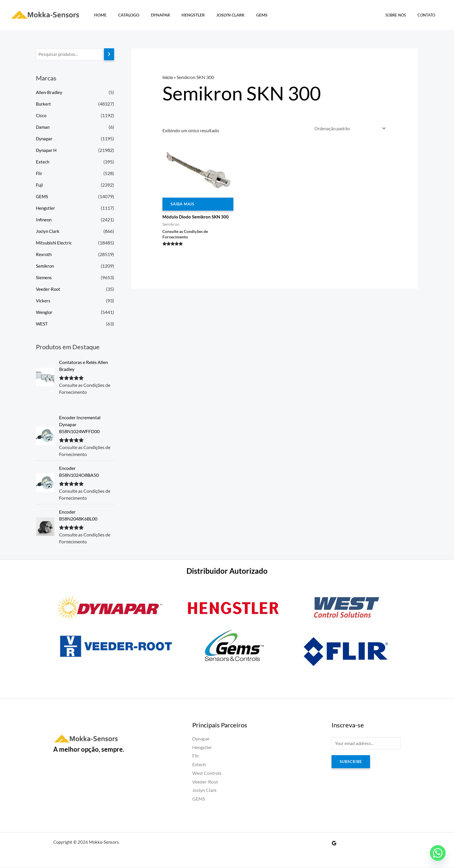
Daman (43, 127)
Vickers (43, 301)
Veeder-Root (49, 289)
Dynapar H (47, 151)
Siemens (44, 278)
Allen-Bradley (50, 93)
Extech (43, 162)
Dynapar (152, 15)
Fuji (40, 185)
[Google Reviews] (334, 844)
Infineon (44, 220)
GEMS (244, 15)
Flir (39, 174)
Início (168, 77)
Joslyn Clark (216, 15)
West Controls (207, 774)
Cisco (41, 116)
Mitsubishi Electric (54, 243)
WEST (42, 324)
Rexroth (44, 255)
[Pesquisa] (109, 55)
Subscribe (352, 763)
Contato (428, 15)
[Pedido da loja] (348, 129)
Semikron (45, 266)
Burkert (44, 104)
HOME (99, 15)
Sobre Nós (402, 15)
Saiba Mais (183, 205)
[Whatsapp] (438, 853)
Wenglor (45, 313)
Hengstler (182, 15)
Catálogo (124, 15)
